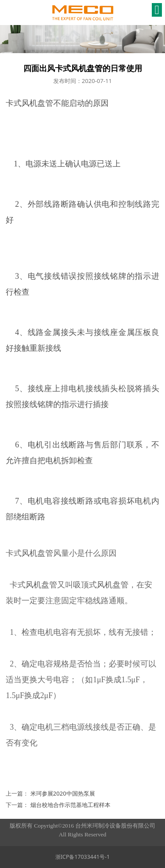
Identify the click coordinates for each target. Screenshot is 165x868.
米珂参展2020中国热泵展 (63, 793)
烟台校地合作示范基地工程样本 (70, 805)
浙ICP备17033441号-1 (83, 857)
